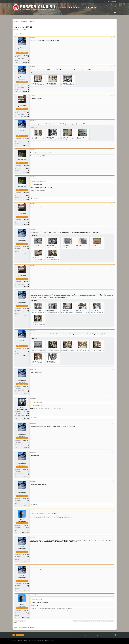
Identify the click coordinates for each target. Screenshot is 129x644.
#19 (113, 566)
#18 (113, 537)
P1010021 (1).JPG (66, 83)
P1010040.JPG (36, 137)
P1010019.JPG (50, 311)
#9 (113, 266)
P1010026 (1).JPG (36, 311)
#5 (113, 150)
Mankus (22, 520)
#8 (113, 229)
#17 (113, 510)
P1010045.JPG (95, 311)
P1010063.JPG (50, 246)
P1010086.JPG (50, 361)
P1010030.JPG (80, 246)
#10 (113, 291)
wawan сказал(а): (36, 403)
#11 (113, 331)
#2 (113, 67)
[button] (81, 7)
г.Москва (27, 419)
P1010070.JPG (50, 349)
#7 (113, 204)
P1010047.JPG (36, 323)
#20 (113, 595)
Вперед (22, 34)
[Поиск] (115, 13)
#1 (113, 38)
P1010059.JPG (65, 137)
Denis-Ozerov (22, 105)
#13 (113, 398)
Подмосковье (25, 532)
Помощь (110, 635)
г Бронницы (26, 172)
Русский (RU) (20, 635)
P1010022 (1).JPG (51, 83)
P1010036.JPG (50, 258)
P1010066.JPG (36, 349)
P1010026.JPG (65, 246)
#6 (113, 177)
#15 (113, 452)
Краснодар (26, 62)
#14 (113, 423)
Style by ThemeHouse (47, 640)
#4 (113, 121)
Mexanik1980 (22, 159)
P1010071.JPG (65, 349)
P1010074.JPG (95, 349)
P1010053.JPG (50, 137)
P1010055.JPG (36, 83)
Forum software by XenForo (27, 640)
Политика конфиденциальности (98, 635)
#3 (113, 96)
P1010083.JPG (36, 361)
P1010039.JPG (80, 311)
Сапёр (22, 408)
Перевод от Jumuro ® (18, 642)
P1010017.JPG (36, 258)
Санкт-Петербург (24, 116)
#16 (113, 481)
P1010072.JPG (80, 349)
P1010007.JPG (95, 246)
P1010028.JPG (65, 311)
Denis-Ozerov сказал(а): (38, 181)
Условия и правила (84, 635)
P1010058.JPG (36, 246)
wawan (17, 30)
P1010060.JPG (80, 137)
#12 (113, 369)
